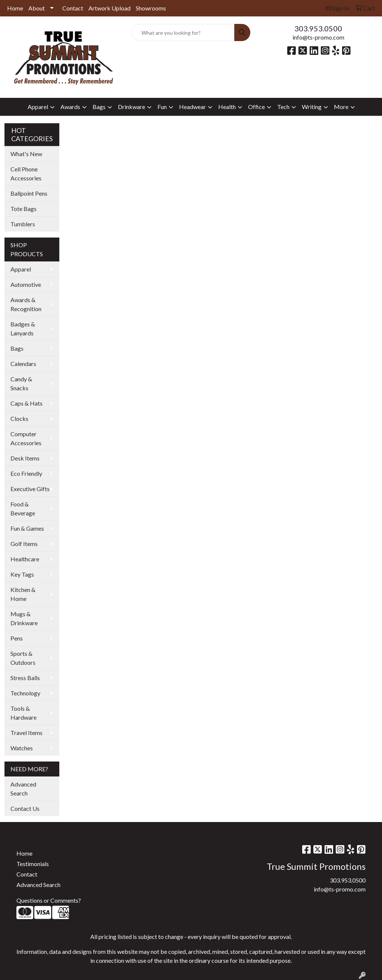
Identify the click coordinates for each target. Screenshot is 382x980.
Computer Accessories (26, 438)
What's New (26, 154)
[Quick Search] (183, 32)
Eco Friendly (26, 473)
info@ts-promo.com (318, 37)
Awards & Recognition (26, 304)
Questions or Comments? (49, 900)
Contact (73, 8)
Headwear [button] (192, 107)
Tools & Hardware (24, 713)
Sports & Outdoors (23, 658)
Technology (25, 693)
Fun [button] (162, 107)
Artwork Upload (109, 8)
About (37, 8)
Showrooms (151, 8)
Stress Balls (25, 678)
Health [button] (227, 107)
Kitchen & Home (23, 594)
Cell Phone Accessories (26, 173)
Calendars (23, 364)
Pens (17, 638)
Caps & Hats (26, 403)
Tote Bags (24, 209)
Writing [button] (312, 107)
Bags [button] (99, 107)
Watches (22, 748)
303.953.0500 (318, 28)
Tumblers (23, 224)
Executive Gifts (30, 489)
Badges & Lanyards (23, 328)
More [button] (341, 107)
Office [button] (256, 107)
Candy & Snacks (21, 383)
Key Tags (22, 574)
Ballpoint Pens (29, 193)
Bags (17, 348)
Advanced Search (23, 789)
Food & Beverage (23, 508)
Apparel (21, 269)
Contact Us (25, 808)
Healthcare (25, 559)
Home (15, 8)
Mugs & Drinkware (24, 618)
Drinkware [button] (131, 107)
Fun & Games (27, 528)
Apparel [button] (38, 107)
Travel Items (26, 733)
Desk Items (25, 458)
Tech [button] (283, 107)
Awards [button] (70, 107)
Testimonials (33, 864)
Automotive (26, 284)
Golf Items (24, 544)
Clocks (19, 418)
